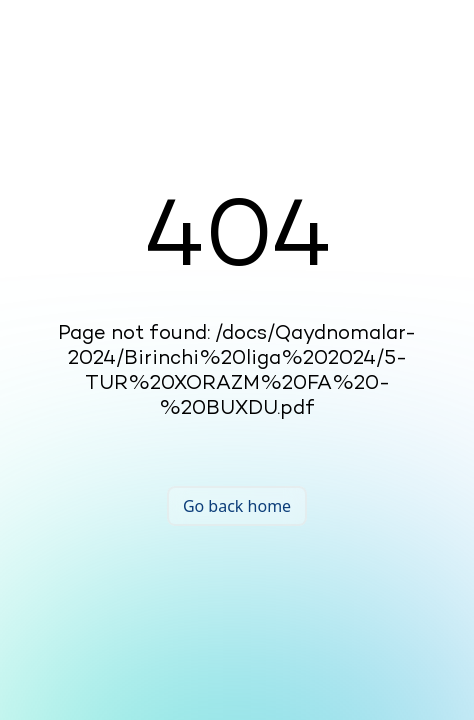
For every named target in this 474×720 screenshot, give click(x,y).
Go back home (237, 506)
